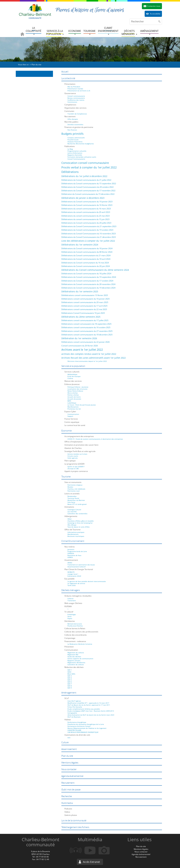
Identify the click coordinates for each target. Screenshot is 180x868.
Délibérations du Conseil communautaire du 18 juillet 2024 (86, 274)
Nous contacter (69, 769)
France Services (71, 419)
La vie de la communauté (74, 821)
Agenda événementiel (72, 776)
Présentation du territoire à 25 (79, 91)
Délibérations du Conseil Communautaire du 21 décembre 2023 (89, 237)
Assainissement (71, 560)
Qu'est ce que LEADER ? (76, 467)
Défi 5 (70, 680)
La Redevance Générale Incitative (80, 644)
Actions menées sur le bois (77, 454)
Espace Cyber (70, 411)
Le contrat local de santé (75, 425)
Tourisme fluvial (73, 498)
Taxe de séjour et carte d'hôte (79, 527)
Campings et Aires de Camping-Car (80, 523)
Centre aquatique (72, 422)
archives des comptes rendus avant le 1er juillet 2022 (89, 354)
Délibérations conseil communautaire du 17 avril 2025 (84, 306)
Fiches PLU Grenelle (75, 707)
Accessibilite (155, 14)
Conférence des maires (76, 100)
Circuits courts (73, 456)
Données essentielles (75, 124)
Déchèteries (70, 621)
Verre (69, 616)
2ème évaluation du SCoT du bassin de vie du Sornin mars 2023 (91, 715)
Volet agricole (73, 458)
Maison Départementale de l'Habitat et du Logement (87, 728)
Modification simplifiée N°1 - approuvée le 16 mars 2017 (88, 703)
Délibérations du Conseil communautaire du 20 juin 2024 (86, 266)
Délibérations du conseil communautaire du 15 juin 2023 (85, 219)
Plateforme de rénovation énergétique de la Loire (86, 724)
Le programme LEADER (74, 464)
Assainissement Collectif (76, 567)
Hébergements (71, 516)
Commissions (72, 102)
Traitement (72, 601)
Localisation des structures (77, 389)
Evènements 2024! (74, 576)
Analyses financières (75, 142)
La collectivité (68, 78)
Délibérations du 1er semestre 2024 (80, 245)
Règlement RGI (73, 655)
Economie (67, 431)
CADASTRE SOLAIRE (74, 730)
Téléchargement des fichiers (75, 827)
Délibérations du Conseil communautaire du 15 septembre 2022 (89, 184)
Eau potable (69, 579)
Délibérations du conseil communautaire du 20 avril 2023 (86, 212)
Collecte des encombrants (76, 635)
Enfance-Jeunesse (72, 384)
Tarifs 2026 (72, 585)
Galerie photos (71, 815)
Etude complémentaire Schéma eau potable (84, 709)
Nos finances (72, 130)
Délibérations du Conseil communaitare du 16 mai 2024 (85, 263)
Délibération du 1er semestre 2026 (79, 338)
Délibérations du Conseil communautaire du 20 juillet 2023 (86, 223)
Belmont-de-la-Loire (75, 624)
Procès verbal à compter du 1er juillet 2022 (89, 167)
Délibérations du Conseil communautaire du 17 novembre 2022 (88, 191)
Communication (73, 414)
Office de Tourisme (72, 530)
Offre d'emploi (73, 119)
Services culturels (72, 372)
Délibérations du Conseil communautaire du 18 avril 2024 (86, 259)
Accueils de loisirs (74, 397)
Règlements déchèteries (76, 663)
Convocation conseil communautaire (85, 163)
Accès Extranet (91, 862)
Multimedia (67, 803)
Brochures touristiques (76, 536)
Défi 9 (70, 688)
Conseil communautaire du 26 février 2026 (80, 346)
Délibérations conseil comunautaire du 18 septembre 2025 (86, 324)
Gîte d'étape (72, 525)
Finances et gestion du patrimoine (79, 127)
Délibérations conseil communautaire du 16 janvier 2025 (85, 299)
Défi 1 (70, 670)
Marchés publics (71, 122)
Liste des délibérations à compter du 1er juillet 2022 (88, 241)
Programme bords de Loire (77, 551)
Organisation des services (75, 108)
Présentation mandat (75, 89)
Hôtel (69, 519)
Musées (70, 487)
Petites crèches (73, 395)
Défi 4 (70, 678)
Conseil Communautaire (76, 159)
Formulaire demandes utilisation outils (82, 157)
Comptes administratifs (76, 138)
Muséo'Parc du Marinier (76, 500)
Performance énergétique (77, 722)
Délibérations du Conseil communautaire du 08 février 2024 (87, 252)
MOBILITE (71, 572)
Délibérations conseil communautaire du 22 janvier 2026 (85, 342)
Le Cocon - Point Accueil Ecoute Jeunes (82, 405)
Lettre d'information (75, 153)
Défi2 (69, 672)
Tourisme (66, 477)
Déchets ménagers (71, 590)
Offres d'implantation (73, 442)
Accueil (65, 72)
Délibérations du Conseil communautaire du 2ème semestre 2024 (95, 270)
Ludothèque (72, 403)
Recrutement (70, 116)
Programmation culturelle (77, 151)
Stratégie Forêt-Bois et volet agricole (80, 451)
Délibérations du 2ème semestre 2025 (81, 317)
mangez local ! (73, 574)
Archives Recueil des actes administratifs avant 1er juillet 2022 (94, 358)
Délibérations (70, 172)
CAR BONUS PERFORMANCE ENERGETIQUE (83, 732)
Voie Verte (71, 502)
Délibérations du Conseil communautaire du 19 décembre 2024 (88, 288)
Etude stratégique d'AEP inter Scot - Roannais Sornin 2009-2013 (91, 711)
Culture (65, 742)
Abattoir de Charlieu (73, 448)
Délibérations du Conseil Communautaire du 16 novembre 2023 (89, 234)
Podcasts (68, 809)
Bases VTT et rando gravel (77, 504)
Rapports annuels (74, 661)
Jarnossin (71, 549)
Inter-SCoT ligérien (74, 701)
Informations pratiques (76, 532)
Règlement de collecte (76, 653)
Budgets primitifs (72, 134)
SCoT (67, 698)
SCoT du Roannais (74, 717)
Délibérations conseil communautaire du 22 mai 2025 (84, 309)
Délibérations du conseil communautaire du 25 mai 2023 (85, 216)
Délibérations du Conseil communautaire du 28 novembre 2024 (88, 284)
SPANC (70, 563)
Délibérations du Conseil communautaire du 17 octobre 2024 (87, 281)
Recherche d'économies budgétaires (81, 144)
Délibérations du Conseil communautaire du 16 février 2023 (87, 205)
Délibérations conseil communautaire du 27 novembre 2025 (87, 331)
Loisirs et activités (72, 494)
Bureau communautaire (76, 98)
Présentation (70, 84)
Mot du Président (74, 87)
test (69, 738)
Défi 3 (70, 676)
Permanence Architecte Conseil (79, 726)
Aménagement (69, 693)
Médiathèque (72, 374)
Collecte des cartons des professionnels (81, 632)
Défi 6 (70, 682)
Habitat (68, 720)
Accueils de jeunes (74, 399)
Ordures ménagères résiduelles (78, 596)
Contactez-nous (154, 6)
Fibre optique (70, 461)
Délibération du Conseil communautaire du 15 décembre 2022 (88, 194)
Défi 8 (70, 686)
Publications (70, 146)
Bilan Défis (71, 674)
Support (70, 416)
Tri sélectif (69, 612)
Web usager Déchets (73, 603)
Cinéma (70, 378)
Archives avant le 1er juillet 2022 (82, 350)
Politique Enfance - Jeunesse (78, 387)
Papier (70, 618)
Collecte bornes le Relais (75, 628)
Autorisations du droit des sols (77, 735)
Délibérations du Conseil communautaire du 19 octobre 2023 (87, 230)
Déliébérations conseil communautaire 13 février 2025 (85, 295)
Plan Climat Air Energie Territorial (79, 569)
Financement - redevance (75, 641)
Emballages (72, 614)
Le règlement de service (76, 583)
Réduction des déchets (74, 667)
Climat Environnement (73, 541)
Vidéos (67, 812)
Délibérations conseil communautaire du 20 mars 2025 (85, 302)
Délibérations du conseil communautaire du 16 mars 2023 (86, 209)
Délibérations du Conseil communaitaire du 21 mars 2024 (86, 255)
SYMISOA (71, 553)
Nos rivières (70, 547)
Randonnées (72, 496)
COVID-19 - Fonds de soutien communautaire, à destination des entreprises (95, 439)
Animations (69, 507)
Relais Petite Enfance (75, 391)
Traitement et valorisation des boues (81, 565)
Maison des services (73, 381)
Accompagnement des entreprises (79, 436)
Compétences (70, 105)
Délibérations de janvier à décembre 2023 (83, 198)
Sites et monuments (73, 482)
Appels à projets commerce (76, 471)
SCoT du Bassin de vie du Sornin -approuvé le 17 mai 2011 (89, 705)
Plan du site (67, 756)
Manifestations (73, 407)
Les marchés (72, 512)
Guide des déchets (74, 657)
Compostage (70, 638)
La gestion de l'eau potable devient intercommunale (87, 581)
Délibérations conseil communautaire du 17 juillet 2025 (85, 320)
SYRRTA (70, 557)
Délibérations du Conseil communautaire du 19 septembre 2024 (89, 277)
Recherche (67, 796)
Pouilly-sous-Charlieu (75, 626)
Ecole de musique (74, 376)
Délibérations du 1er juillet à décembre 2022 (84, 176)
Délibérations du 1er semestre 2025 (80, 291)
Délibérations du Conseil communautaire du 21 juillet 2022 (86, 180)
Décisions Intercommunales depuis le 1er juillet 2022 (87, 361)
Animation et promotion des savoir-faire (81, 445)
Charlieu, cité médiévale (76, 489)
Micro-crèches (73, 393)
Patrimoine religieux (75, 485)
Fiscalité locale (73, 140)
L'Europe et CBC (73, 469)
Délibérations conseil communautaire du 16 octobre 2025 (86, 327)
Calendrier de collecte (76, 665)
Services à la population (73, 366)
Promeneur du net (74, 409)
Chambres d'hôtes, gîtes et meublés (81, 521)
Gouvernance (70, 93)
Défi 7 (70, 684)
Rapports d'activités (75, 155)
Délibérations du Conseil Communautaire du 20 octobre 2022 (87, 187)
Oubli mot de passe (71, 790)
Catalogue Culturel (74, 510)
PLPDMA (68, 606)
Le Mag (70, 149)
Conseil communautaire (76, 96)
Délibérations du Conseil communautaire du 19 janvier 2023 (87, 202)
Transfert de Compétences (77, 114)
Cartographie (72, 713)
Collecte (70, 599)
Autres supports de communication (80, 659)
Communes (69, 111)
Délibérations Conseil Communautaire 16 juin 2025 (83, 313)
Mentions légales (70, 763)
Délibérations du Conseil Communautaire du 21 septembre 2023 (89, 226)
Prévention (69, 647)
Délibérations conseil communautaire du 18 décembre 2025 (87, 335)
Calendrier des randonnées (77, 514)
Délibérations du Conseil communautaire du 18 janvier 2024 (87, 248)
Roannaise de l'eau (74, 555)
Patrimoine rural (74, 491)
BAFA (69, 401)
